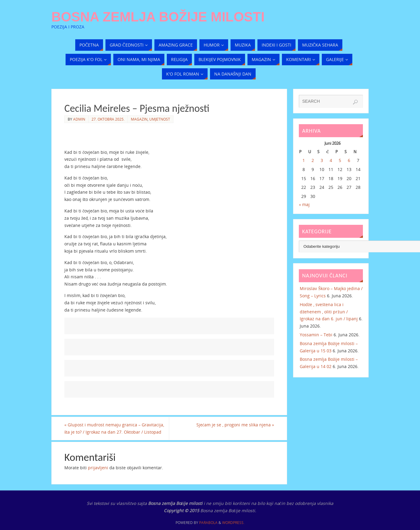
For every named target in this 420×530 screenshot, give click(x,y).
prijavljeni (98, 468)
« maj (304, 204)
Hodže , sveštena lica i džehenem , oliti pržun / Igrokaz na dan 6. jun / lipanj (329, 312)
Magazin (139, 119)
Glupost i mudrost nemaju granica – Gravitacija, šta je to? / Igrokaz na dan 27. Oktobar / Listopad (114, 428)
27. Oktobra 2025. (108, 119)
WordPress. (233, 523)
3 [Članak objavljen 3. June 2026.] (322, 160)
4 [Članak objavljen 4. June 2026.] (331, 160)
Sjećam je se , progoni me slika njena (235, 425)
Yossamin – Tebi (316, 335)
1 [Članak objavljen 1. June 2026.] (304, 160)
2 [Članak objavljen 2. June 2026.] (313, 160)
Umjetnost (160, 119)
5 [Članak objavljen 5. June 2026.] (340, 160)
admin (79, 119)
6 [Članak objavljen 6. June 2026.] (349, 160)
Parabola (208, 523)
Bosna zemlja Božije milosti (158, 17)
